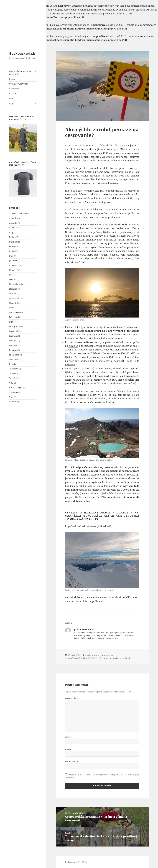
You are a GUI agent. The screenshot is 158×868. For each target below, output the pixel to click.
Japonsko (13, 261)
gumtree (73, 346)
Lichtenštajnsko (16, 284)
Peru (11, 322)
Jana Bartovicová (92, 655)
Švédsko (13, 364)
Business (13, 242)
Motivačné (14, 298)
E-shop (12, 79)
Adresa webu (72, 762)
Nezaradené (15, 312)
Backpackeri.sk (22, 53)
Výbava (13, 402)
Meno (69, 737)
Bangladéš (14, 228)
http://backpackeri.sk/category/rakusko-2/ (88, 526)
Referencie (14, 89)
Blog (11, 103)
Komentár (72, 698)
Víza (11, 397)
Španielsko (14, 355)
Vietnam (13, 392)
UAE (11, 383)
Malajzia (13, 289)
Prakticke (13, 336)
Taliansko (14, 369)
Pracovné (13, 331)
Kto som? (13, 94)
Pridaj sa (13, 341)
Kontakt (13, 98)
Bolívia (12, 237)
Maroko (13, 294)
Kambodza (14, 265)
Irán (11, 256)
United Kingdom (16, 388)
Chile (11, 247)
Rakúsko (13, 350)
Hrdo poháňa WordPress (76, 862)
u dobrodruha (105, 145)
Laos (11, 275)
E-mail (69, 749)
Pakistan (13, 317)
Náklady (13, 303)
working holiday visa (90, 395)
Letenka (13, 279)
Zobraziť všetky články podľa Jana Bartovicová (95, 638)
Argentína (14, 218)
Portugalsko (15, 327)
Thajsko (13, 373)
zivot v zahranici (124, 658)
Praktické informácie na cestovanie (20, 73)
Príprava (13, 345)
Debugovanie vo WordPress (44, 13)
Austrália (13, 223)
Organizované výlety (19, 84)
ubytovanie (88, 350)
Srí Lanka (14, 359)
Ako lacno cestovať (18, 214)
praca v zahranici (109, 658)
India (12, 251)
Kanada (13, 270)
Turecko (13, 378)
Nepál (12, 308)
